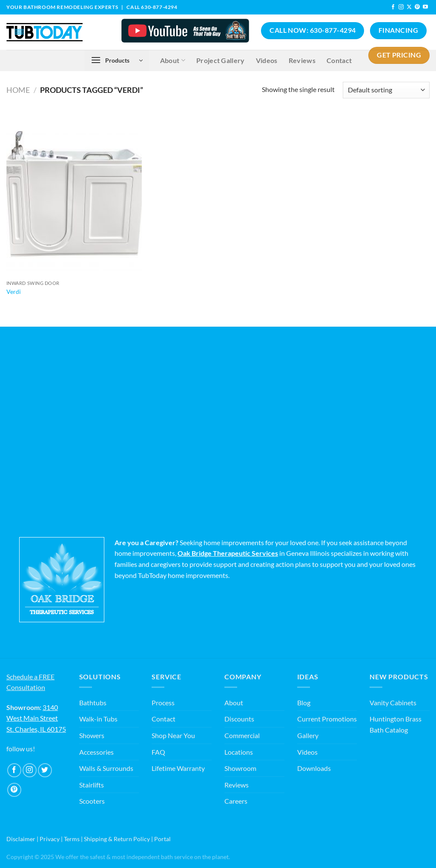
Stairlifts (92, 785)
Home (18, 90)
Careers (236, 801)
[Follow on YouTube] (425, 7)
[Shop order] (386, 90)
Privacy (50, 839)
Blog (304, 703)
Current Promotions (327, 719)
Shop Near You (173, 735)
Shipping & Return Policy (117, 839)
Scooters (92, 801)
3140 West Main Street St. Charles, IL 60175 (36, 718)
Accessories (96, 752)
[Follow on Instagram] (401, 7)
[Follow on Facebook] (393, 7)
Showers (92, 735)
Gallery (308, 735)
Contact (163, 719)
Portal (162, 839)
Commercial (242, 735)
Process (163, 703)
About (234, 703)
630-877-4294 (159, 7)
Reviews (237, 785)
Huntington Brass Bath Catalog (396, 724)
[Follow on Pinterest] (417, 7)
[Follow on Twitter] (45, 770)
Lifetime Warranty (178, 768)
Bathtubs (93, 703)
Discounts (239, 719)
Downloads (314, 768)
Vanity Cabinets (393, 703)
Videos (307, 752)
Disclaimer (21, 839)
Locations (239, 752)
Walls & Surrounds (106, 768)
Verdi (14, 292)
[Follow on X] (409, 7)
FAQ (158, 752)
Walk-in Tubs (98, 719)
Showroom (240, 768)
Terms (72, 839)
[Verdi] (74, 195)
